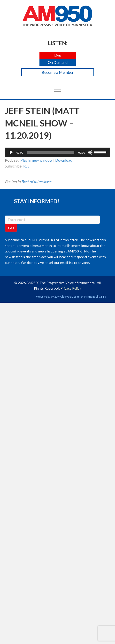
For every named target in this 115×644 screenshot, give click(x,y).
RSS (26, 166)
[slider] (51, 152)
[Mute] (90, 152)
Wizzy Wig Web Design (66, 297)
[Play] (11, 152)
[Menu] (58, 90)
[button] (58, 55)
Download (64, 160)
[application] (57, 152)
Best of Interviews (36, 181)
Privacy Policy (71, 288)
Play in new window (36, 160)
